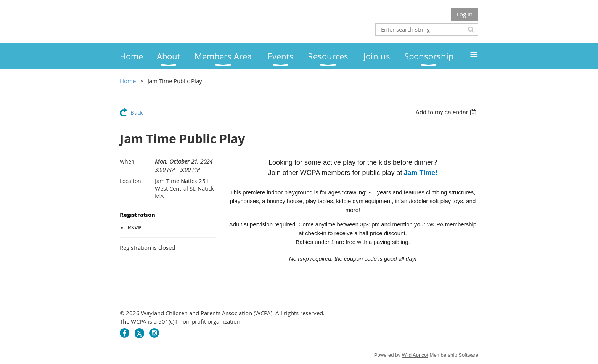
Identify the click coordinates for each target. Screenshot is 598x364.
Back (137, 112)
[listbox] (447, 112)
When (127, 161)
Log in (465, 14)
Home (128, 81)
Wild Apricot (415, 355)
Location (130, 181)
